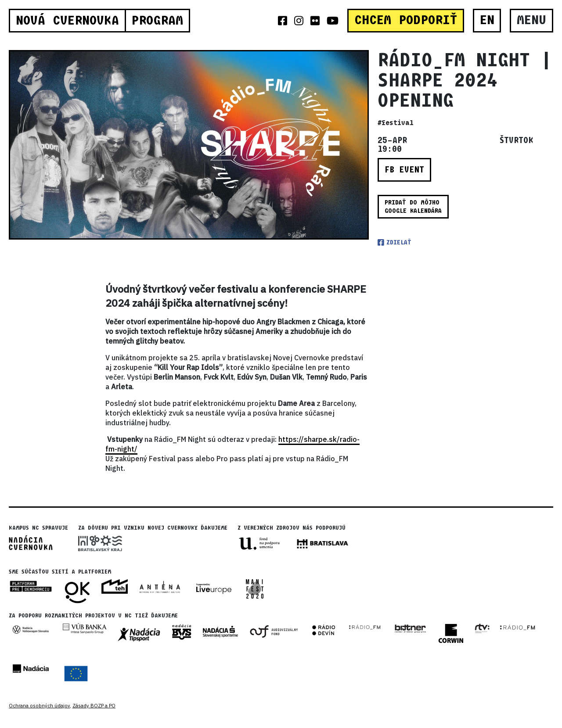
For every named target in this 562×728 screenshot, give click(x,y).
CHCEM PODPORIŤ (406, 20)
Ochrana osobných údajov (39, 706)
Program (157, 21)
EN (487, 20)
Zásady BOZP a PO (94, 706)
